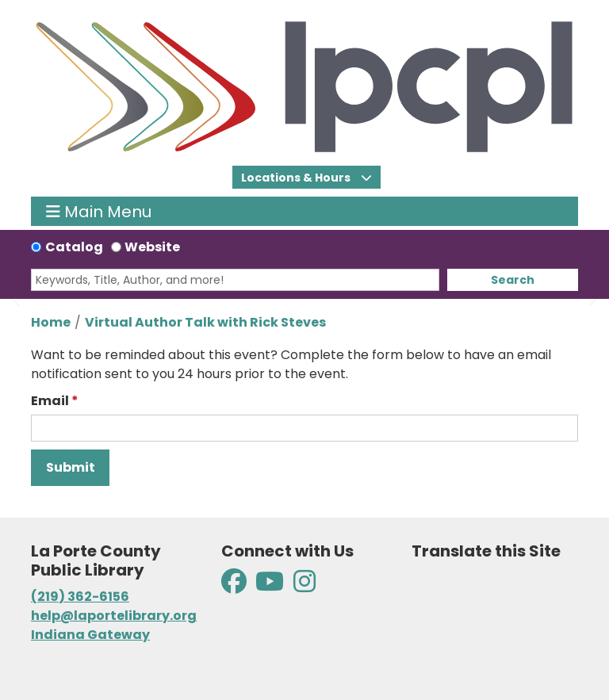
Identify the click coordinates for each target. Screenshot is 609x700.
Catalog (74, 247)
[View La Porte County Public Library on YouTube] (270, 586)
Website (152, 247)
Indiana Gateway (90, 635)
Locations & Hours (297, 178)
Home (51, 322)
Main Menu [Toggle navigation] (99, 211)
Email (50, 401)
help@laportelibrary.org (114, 616)
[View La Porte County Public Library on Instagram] (304, 586)
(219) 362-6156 (80, 597)
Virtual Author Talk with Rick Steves (205, 322)
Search (513, 280)
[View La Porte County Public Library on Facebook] (235, 586)
